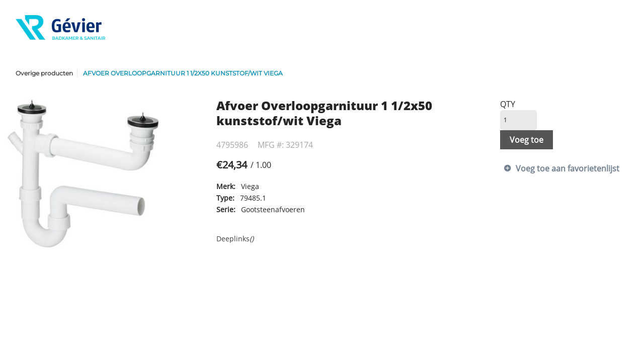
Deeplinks (235, 239)
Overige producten (44, 73)
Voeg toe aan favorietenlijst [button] (568, 168)
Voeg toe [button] (527, 140)
